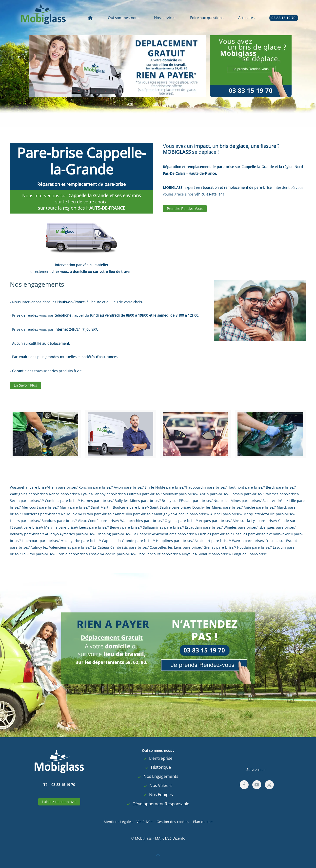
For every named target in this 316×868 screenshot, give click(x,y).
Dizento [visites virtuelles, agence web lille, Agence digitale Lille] (179, 838)
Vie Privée (145, 822)
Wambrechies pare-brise (141, 521)
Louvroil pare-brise (37, 554)
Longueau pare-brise (250, 554)
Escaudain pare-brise (203, 527)
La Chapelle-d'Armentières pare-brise (164, 534)
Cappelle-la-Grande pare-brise (127, 541)
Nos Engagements (158, 776)
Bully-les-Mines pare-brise (136, 501)
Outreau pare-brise (143, 494)
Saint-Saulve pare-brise (169, 507)
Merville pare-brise (60, 527)
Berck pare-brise (280, 487)
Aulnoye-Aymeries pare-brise (69, 534)
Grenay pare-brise (218, 547)
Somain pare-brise (246, 494)
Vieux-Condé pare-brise (97, 521)
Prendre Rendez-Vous (185, 208)
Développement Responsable (158, 804)
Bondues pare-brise (58, 521)
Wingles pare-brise (239, 527)
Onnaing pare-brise (113, 534)
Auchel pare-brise (225, 514)
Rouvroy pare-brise (26, 534)
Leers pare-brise (93, 527)
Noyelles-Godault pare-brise (206, 554)
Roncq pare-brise (63, 494)
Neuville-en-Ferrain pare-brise (86, 514)
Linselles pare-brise (249, 534)
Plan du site (203, 822)
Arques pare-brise (214, 521)
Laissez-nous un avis (59, 802)
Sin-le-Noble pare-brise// (165, 487)
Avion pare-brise (128, 487)
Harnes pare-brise (96, 501)
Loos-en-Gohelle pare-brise (112, 554)
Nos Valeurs (158, 786)
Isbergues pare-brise (276, 527)
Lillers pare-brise (24, 521)
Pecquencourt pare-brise (158, 554)
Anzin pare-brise (213, 494)
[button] (158, 855)
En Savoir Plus (25, 385)
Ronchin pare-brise (94, 487)
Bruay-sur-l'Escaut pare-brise (186, 501)
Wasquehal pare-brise (28, 487)
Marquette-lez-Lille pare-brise (268, 514)
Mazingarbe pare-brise (79, 541)
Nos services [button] (165, 18)
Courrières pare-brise (40, 514)
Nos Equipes (158, 795)
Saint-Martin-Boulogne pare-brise (119, 507)
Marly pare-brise (74, 507)
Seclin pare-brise (24, 501)
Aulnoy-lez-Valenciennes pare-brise (60, 547)
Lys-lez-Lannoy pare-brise (102, 494)
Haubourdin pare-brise (205, 487)
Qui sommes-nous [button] (124, 18)
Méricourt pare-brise (39, 507)
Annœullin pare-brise (133, 514)
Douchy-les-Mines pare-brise (216, 507)
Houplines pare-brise (174, 541)
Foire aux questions (207, 18)
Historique (158, 767)
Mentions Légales (118, 822)
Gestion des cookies (173, 822)
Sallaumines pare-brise (162, 527)
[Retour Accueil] (43, 18)
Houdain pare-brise (253, 547)
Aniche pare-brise (258, 507)
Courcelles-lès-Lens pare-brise (175, 547)
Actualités (246, 18)
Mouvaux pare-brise (179, 494)
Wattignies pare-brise (28, 494)
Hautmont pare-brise (245, 487)
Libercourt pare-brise (39, 541)
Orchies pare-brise (214, 534)
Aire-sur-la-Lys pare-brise (254, 521)
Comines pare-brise (61, 501)
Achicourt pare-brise (212, 541)
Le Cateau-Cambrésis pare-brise (119, 547)
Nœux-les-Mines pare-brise (236, 501)
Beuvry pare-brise (125, 527)
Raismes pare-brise (281, 494)
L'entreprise (158, 758)
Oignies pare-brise (180, 521)
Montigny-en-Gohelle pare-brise (180, 514)
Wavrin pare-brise (247, 541)
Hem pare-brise (62, 487)
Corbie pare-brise (71, 554)
